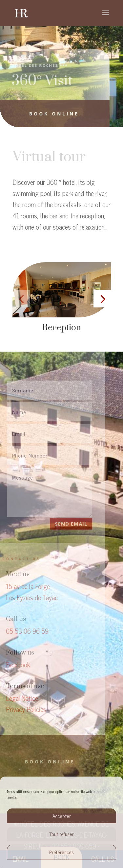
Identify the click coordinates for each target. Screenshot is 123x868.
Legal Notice (18, 698)
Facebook (14, 665)
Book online (51, 114)
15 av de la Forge (24, 586)
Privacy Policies (22, 709)
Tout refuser (62, 834)
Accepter (62, 816)
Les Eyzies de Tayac (28, 597)
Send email (67, 524)
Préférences (61, 852)
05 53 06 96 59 (24, 631)
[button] (21, 299)
